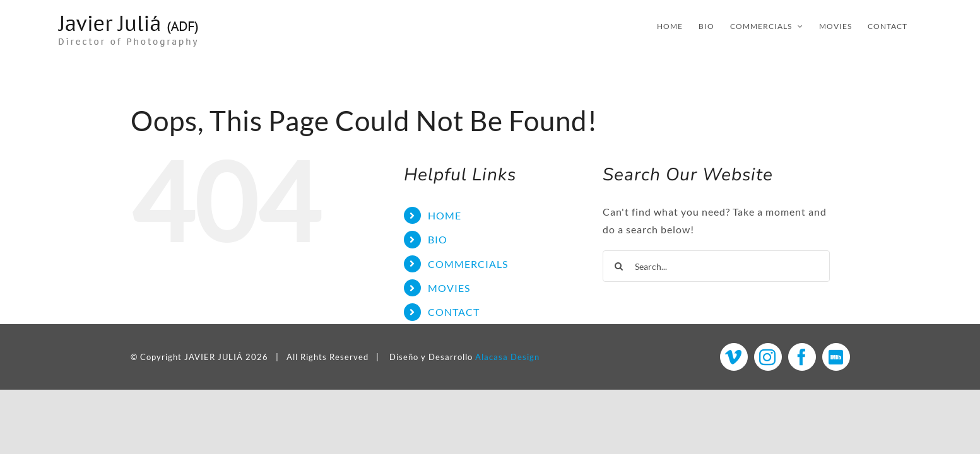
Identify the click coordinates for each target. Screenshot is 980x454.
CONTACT (454, 312)
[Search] (618, 266)
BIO (438, 239)
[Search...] (716, 266)
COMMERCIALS (468, 264)
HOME (445, 215)
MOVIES (449, 288)
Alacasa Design (507, 357)
